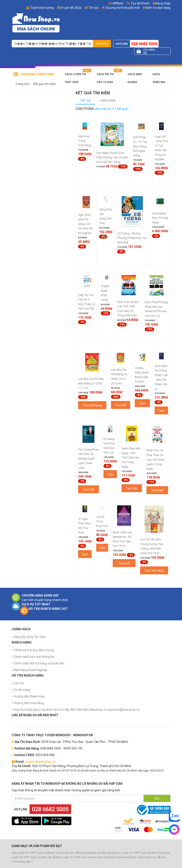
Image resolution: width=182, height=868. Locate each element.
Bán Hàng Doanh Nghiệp (31, 670)
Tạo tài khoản (138, 3)
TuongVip (84, 853)
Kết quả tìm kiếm (45, 84)
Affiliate (116, 3)
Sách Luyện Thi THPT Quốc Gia (29, 853)
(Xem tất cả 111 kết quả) (111, 109)
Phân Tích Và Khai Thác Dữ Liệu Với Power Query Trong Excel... (156, 459)
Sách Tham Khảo (120, 857)
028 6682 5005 (144, 44)
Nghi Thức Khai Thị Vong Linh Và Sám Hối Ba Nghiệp (86, 224)
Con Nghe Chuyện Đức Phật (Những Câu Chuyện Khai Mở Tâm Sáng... (112, 157)
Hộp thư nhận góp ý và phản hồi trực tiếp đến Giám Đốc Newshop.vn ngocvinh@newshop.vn (77, 710)
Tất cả (85, 101)
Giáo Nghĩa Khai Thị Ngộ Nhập (160, 218)
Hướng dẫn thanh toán (29, 696)
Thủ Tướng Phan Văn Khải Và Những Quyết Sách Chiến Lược (88, 459)
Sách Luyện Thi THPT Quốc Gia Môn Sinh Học (82, 857)
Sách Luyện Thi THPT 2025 (75, 75)
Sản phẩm (108, 101)
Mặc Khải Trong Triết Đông (85, 141)
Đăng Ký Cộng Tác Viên (30, 637)
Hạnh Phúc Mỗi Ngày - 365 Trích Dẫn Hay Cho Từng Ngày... (131, 457)
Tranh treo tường (42, 8)
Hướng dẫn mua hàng (29, 703)
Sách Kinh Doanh (135, 75)
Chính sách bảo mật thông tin (34, 657)
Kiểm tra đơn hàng (158, 8)
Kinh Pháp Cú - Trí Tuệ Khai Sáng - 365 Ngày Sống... (140, 146)
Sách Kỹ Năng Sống (102, 853)
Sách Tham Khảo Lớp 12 (145, 857)
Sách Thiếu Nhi (159, 75)
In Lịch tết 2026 (71, 8)
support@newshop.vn (40, 762)
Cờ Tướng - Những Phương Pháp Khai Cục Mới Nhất (132, 238)
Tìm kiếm (102, 44)
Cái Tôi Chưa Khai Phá (102, 521)
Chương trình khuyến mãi (122, 8)
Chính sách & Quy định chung (34, 650)
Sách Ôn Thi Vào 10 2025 (105, 75)
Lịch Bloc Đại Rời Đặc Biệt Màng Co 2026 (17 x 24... (91, 383)
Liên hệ (19, 683)
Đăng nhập (162, 3)
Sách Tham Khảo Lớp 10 (63, 853)
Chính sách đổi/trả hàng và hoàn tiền (39, 663)
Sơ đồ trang (22, 690)
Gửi (157, 798)
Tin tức (94, 8)
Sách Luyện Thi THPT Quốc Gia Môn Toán (139, 853)
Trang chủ (22, 84)
